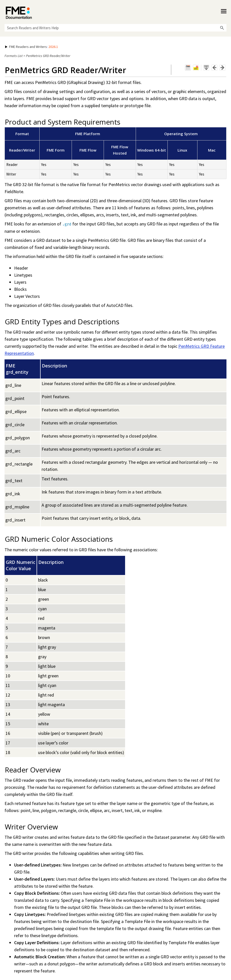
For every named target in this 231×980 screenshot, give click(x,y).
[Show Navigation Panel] (224, 11)
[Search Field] (115, 28)
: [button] (32, 47)
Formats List (14, 56)
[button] (222, 28)
